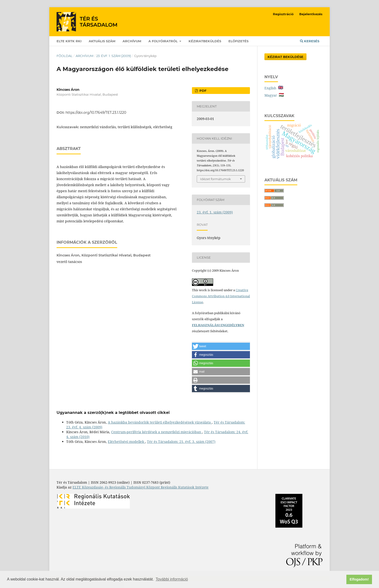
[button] (221, 346)
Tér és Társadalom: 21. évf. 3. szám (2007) (181, 442)
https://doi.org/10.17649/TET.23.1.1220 (96, 113)
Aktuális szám (102, 41)
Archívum (132, 41)
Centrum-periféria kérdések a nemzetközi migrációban (157, 432)
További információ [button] (172, 579)
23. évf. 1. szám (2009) (114, 56)
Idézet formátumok (215, 179)
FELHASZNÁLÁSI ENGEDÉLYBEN (218, 325)
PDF (202, 91)
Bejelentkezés (311, 14)
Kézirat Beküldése (285, 57)
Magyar (274, 95)
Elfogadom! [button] (359, 579)
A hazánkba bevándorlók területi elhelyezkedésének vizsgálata (160, 422)
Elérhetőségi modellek (126, 442)
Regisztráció (283, 14)
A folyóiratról (164, 41)
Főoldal (65, 56)
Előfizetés (238, 41)
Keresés (310, 41)
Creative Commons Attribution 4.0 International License (221, 296)
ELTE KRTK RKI (69, 41)
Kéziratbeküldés (205, 41)
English (274, 88)
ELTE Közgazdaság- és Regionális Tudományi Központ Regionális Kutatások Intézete (141, 487)
